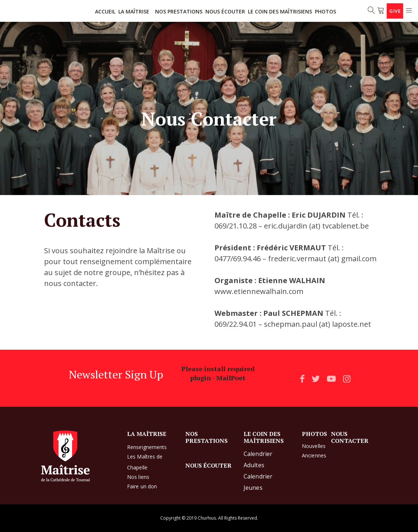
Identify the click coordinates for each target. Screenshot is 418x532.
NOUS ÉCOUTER (225, 12)
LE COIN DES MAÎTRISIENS (280, 12)
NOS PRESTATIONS (179, 12)
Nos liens (138, 477)
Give (395, 11)
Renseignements (147, 447)
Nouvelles (314, 446)
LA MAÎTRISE (134, 12)
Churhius (207, 518)
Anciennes (314, 455)
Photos (326, 12)
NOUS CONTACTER (350, 437)
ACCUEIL (105, 12)
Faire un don (142, 486)
